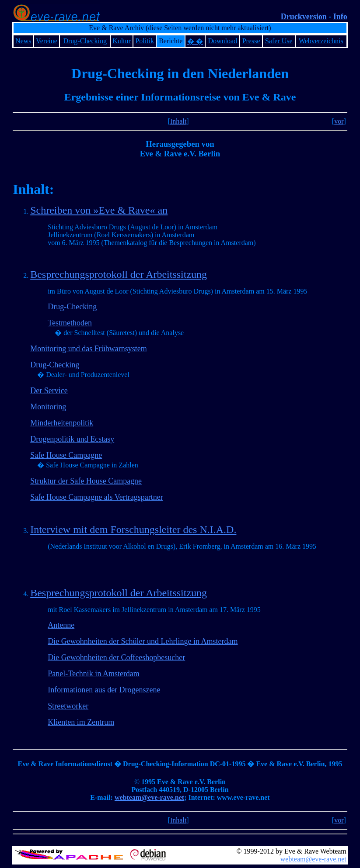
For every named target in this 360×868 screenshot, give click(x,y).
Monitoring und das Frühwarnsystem (88, 349)
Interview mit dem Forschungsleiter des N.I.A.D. (133, 529)
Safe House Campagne (66, 455)
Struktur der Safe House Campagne (86, 481)
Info (340, 17)
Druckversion (304, 17)
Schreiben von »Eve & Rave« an (99, 210)
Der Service (49, 391)
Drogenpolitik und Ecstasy (72, 439)
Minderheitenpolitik (62, 423)
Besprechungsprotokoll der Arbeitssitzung (119, 274)
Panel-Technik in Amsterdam (94, 674)
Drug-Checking (72, 307)
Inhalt (178, 121)
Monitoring (48, 407)
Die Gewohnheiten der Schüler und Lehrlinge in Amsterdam (143, 641)
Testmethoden (70, 323)
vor (339, 121)
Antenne (61, 625)
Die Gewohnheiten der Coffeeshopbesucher (116, 657)
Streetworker (68, 706)
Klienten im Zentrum (81, 722)
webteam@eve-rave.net (149, 797)
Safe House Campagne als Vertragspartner (97, 497)
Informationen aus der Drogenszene (104, 690)
